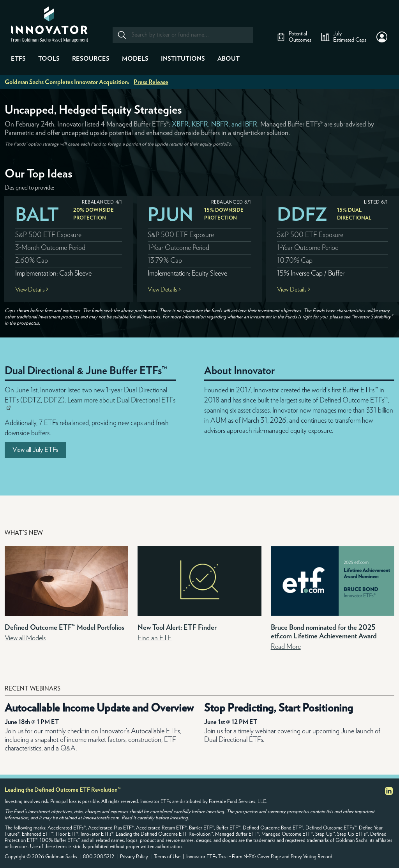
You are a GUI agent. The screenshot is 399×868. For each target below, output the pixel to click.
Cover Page (269, 857)
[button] (382, 37)
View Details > (32, 290)
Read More (286, 647)
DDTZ (32, 401)
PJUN (170, 215)
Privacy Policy (134, 857)
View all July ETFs (35, 450)
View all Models (25, 638)
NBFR (220, 125)
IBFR (250, 125)
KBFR (200, 125)
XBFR (180, 125)
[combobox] (183, 35)
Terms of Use (167, 857)
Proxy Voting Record (312, 857)
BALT (37, 215)
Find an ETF (154, 638)
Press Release (151, 82)
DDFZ (302, 215)
